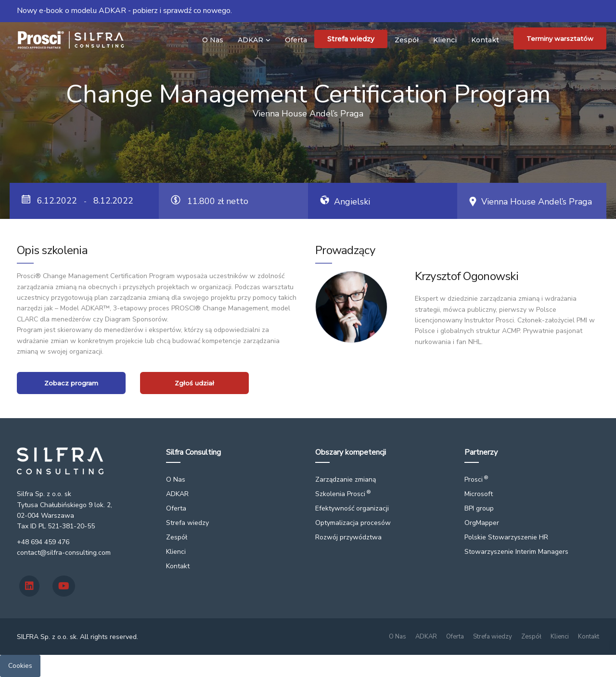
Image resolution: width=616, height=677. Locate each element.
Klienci (445, 40)
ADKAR (250, 40)
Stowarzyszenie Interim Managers (516, 552)
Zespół (407, 40)
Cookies (20, 666)
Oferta (296, 40)
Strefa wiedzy (351, 39)
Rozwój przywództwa (348, 537)
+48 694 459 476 (43, 542)
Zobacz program (71, 383)
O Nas (213, 40)
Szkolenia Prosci (343, 494)
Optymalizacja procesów (353, 523)
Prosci (476, 479)
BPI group (479, 508)
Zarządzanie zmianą (346, 479)
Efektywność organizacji (352, 508)
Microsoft (479, 494)
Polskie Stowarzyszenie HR (506, 537)
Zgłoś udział (194, 383)
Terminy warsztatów (560, 38)
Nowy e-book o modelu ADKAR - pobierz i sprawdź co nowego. (124, 11)
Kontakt (485, 40)
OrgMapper (482, 523)
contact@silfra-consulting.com (64, 553)
